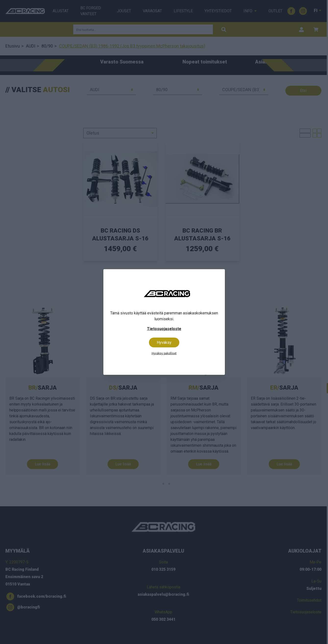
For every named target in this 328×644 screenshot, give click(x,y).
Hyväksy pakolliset (164, 353)
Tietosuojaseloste (164, 329)
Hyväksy (164, 342)
